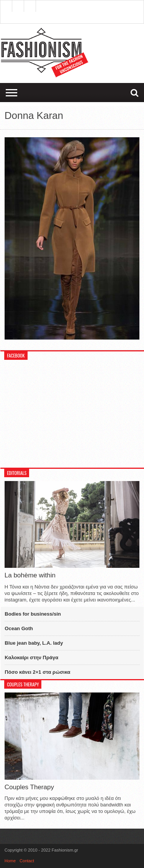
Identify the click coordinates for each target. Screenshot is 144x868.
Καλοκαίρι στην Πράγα (31, 658)
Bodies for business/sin (33, 614)
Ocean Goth (19, 628)
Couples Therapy (29, 787)
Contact (27, 861)
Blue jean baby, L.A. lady (34, 643)
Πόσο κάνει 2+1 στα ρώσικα (37, 672)
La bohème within (30, 575)
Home (10, 861)
